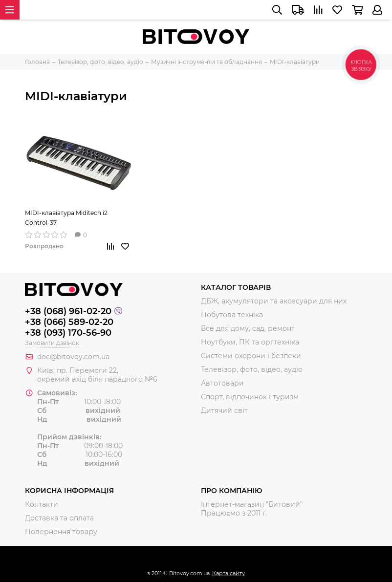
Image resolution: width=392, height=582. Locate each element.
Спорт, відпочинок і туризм (250, 397)
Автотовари (222, 383)
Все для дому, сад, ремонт (248, 328)
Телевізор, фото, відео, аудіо (252, 369)
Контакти (42, 504)
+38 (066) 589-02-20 (69, 322)
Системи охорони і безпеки (251, 356)
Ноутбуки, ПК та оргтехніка (250, 342)
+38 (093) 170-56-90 (68, 333)
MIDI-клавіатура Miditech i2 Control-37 (66, 218)
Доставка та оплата (59, 518)
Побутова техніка (232, 315)
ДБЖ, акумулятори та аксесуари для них (274, 301)
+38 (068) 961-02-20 (68, 311)
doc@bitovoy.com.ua (73, 357)
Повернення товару (61, 532)
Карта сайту (229, 573)
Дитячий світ (224, 410)
